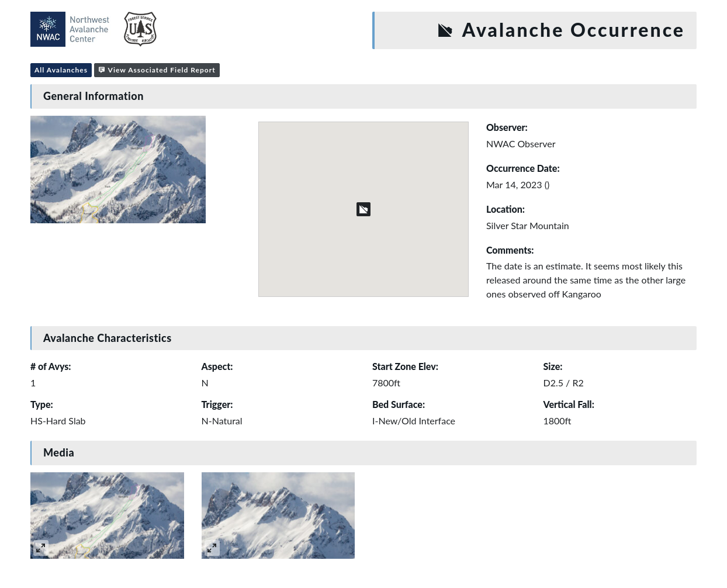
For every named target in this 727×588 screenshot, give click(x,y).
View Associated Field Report (157, 70)
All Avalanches (61, 70)
